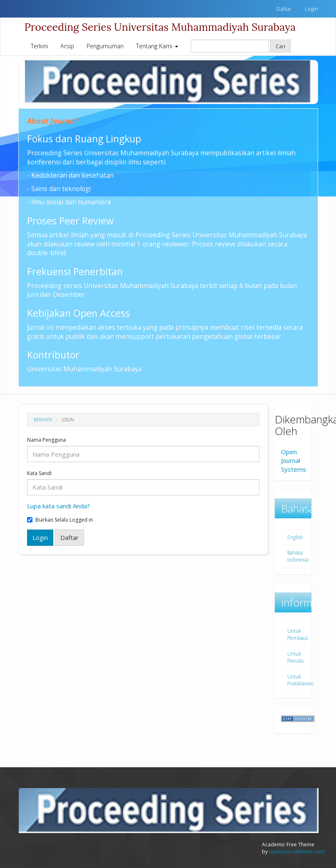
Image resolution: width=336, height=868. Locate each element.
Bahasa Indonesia (298, 556)
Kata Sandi (39, 473)
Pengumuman (105, 46)
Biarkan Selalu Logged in (60, 520)
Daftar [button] (70, 537)
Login (311, 9)
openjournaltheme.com (297, 852)
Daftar (284, 9)
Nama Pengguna (46, 440)
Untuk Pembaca (297, 634)
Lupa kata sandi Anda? (58, 506)
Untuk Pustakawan (300, 680)
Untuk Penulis (295, 657)
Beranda (43, 420)
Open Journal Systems (294, 460)
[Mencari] (230, 46)
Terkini (39, 46)
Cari (280, 46)
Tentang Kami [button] (157, 46)
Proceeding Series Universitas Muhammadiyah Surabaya (160, 27)
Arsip (67, 46)
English (295, 537)
